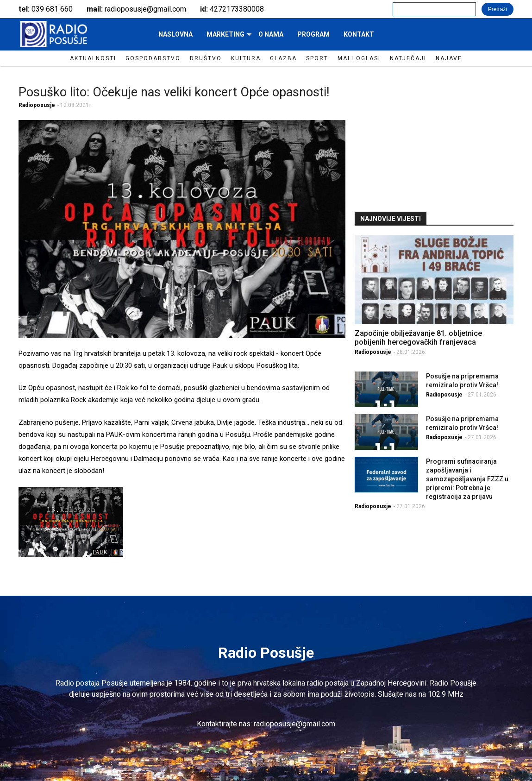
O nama (271, 34)
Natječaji (408, 58)
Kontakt (359, 34)
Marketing (225, 37)
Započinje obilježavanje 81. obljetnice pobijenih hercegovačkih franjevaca (418, 338)
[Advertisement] (434, 138)
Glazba (283, 58)
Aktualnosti (93, 58)
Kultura (246, 58)
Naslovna (175, 34)
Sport (317, 58)
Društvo (206, 58)
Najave (449, 58)
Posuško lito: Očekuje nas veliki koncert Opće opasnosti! (174, 92)
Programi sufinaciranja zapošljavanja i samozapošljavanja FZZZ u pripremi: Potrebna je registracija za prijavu (467, 479)
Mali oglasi (359, 58)
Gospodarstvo (153, 58)
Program (313, 34)
